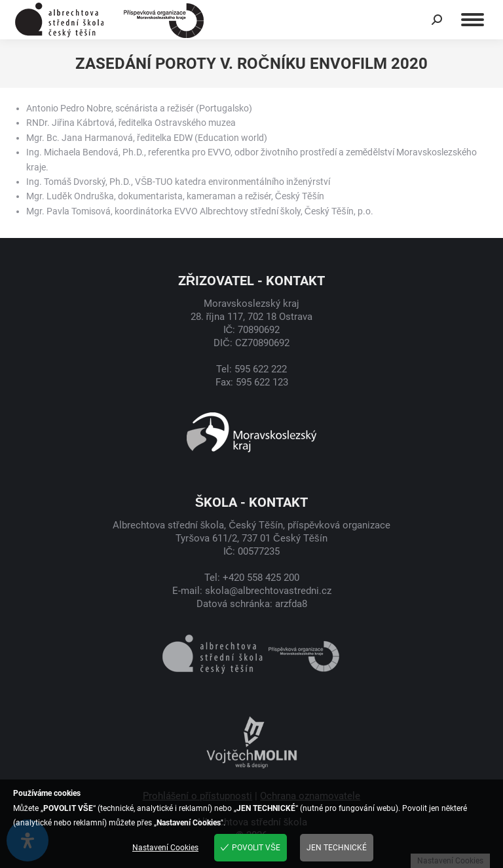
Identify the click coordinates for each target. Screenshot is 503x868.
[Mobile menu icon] (473, 20)
